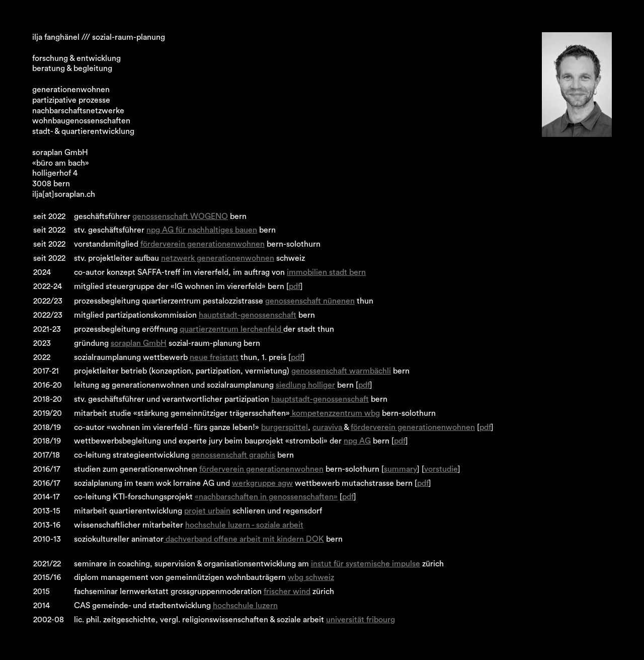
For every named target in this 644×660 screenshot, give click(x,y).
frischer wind (287, 592)
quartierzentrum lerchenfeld (231, 329)
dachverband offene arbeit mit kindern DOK (244, 539)
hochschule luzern (245, 606)
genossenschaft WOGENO (180, 216)
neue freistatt (214, 357)
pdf (295, 286)
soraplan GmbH (139, 343)
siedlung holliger (305, 385)
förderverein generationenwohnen (203, 244)
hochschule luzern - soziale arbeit (244, 525)
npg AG (357, 441)
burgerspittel (285, 427)
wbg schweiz (311, 577)
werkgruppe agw (262, 483)
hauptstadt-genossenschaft (248, 315)
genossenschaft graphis (233, 455)
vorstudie (441, 469)
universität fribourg (360, 620)
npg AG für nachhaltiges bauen (202, 230)
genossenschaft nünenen (310, 301)
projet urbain (207, 511)
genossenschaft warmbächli (341, 371)
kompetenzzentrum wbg (335, 413)
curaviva (328, 427)
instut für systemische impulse (366, 564)
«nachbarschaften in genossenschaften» (266, 497)
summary (400, 469)
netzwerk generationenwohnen (218, 258)
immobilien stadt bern (326, 272)
